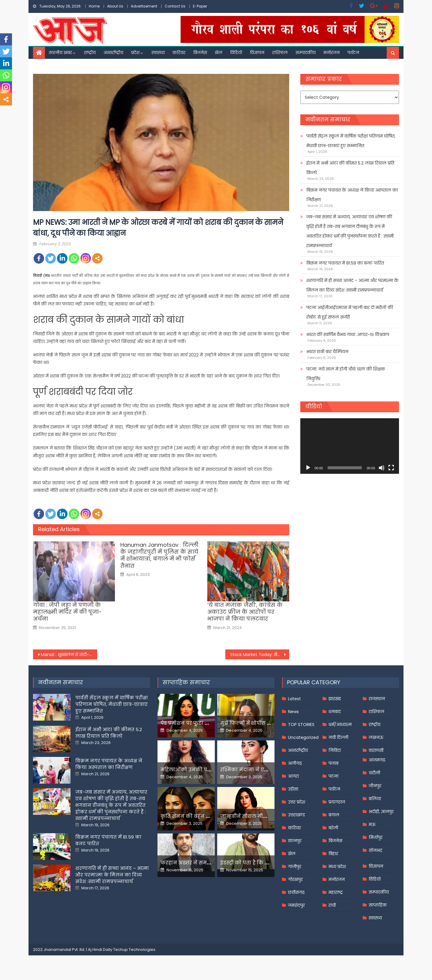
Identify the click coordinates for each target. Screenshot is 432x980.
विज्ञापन (257, 53)
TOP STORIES (301, 724)
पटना (333, 776)
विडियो (236, 53)
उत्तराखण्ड (297, 815)
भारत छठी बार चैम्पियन (327, 352)
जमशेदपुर (296, 905)
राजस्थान (377, 699)
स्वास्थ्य (158, 53)
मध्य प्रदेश (337, 867)
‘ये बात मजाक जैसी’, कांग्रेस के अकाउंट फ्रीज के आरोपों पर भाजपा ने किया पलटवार (245, 612)
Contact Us (175, 6)
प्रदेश (135, 53)
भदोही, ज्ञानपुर (381, 812)
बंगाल (334, 815)
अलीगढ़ (295, 763)
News (293, 712)
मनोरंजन (331, 53)
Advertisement (144, 6)
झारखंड (335, 699)
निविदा (335, 750)
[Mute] (382, 468)
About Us (115, 6)
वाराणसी (376, 750)
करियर (179, 53)
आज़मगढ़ (377, 760)
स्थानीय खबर (60, 53)
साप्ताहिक (378, 905)
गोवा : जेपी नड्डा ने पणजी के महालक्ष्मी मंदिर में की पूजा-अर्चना (67, 612)
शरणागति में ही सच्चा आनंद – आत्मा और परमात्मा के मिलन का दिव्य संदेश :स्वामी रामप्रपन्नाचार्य (352, 285)
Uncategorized (303, 737)
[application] (350, 446)
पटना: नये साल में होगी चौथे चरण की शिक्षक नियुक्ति (346, 374)
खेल (219, 53)
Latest (294, 699)
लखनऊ (376, 737)
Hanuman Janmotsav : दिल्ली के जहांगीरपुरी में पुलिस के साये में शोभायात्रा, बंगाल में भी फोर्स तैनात (159, 555)
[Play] (308, 468)
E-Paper (200, 6)
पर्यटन (353, 53)
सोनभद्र (375, 850)
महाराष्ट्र (336, 892)
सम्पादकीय (306, 53)
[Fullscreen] (391, 468)
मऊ (372, 824)
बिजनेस (200, 53)
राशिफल (280, 53)
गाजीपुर (295, 867)
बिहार (333, 854)
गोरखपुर (295, 879)
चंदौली (374, 773)
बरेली (333, 828)
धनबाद (335, 712)
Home (94, 6)
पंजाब (333, 763)
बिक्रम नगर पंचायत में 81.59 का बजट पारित (345, 263)
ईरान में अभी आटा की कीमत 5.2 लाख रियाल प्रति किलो (350, 168)
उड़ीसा (293, 789)
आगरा (293, 776)
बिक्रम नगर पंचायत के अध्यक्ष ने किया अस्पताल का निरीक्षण (352, 195)
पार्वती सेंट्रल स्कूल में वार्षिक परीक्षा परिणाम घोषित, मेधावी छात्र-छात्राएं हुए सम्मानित (351, 141)
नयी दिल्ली (338, 737)
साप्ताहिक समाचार (186, 682)
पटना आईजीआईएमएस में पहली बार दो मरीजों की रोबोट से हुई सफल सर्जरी (350, 312)
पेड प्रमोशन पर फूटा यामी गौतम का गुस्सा (206, 723)
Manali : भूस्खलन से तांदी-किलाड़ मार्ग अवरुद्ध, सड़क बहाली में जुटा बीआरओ (69, 655)
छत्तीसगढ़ (296, 892)
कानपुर (295, 841)
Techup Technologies (134, 950)
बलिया (375, 799)
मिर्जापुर (376, 837)
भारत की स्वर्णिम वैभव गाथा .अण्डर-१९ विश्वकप (348, 334)
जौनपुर (375, 786)
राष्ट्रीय (90, 53)
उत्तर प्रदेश (297, 802)
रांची (332, 905)
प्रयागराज (337, 802)
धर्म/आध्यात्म (340, 724)
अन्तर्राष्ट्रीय (113, 53)
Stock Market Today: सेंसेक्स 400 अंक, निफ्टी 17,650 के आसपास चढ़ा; (260, 655)
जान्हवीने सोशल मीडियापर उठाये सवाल (264, 816)
